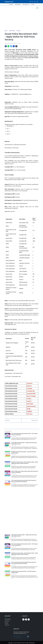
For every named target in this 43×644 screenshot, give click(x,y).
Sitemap (6, 623)
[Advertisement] (22, 19)
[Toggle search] (35, 2)
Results (33, 4)
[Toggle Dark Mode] (33, 2)
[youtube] (26, 619)
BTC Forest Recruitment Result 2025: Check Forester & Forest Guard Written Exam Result (24, 481)
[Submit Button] (28, 636)
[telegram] (23, 619)
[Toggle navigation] (37, 2)
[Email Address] (20, 636)
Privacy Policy (8, 619)
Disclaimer (7, 621)
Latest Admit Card (26, 4)
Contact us (7, 625)
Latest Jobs (11, 4)
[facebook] (30, 2)
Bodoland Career (21, 643)
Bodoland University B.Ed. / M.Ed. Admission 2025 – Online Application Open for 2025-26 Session (25, 463)
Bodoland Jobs (18, 4)
